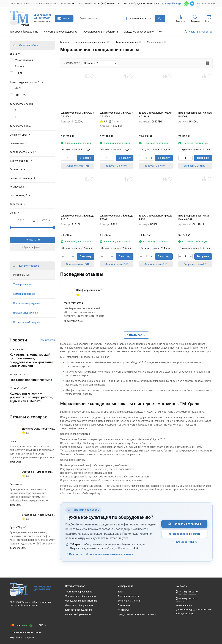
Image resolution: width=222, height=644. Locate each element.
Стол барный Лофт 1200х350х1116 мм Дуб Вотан (51, 515)
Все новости (48, 340)
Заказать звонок (206, 3)
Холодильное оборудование (61, 32)
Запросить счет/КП (78, 166)
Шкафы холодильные (127, 42)
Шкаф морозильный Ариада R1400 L (195, 115)
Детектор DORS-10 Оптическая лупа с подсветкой (51, 429)
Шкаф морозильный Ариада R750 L (156, 217)
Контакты (90, 3)
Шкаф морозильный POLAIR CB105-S (77, 115)
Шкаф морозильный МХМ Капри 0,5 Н (194, 217)
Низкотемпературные (26, 313)
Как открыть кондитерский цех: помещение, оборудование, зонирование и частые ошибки (32, 360)
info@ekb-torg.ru (184, 542)
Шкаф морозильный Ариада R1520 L (78, 217)
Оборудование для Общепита (81, 601)
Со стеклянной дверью (27, 322)
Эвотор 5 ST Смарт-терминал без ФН (44, 472)
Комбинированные (24, 294)
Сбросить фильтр (32, 247)
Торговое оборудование (24, 32)
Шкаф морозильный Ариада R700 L (117, 217)
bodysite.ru (30, 638)
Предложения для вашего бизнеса (137, 614)
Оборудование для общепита (100, 32)
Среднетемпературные (27, 303)
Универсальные (22, 284)
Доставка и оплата (20, 3)
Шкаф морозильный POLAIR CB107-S (117, 115)
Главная (65, 42)
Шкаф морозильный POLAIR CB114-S (156, 115)
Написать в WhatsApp (184, 524)
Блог (79, 3)
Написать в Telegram (184, 534)
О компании (124, 605)
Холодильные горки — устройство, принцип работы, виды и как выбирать (31, 397)
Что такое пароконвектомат (31, 380)
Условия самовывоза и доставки (109, 554)
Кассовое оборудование (79, 610)
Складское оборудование (139, 32)
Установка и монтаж (45, 3)
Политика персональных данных (26, 633)
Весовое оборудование (78, 614)
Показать (30, 240)
